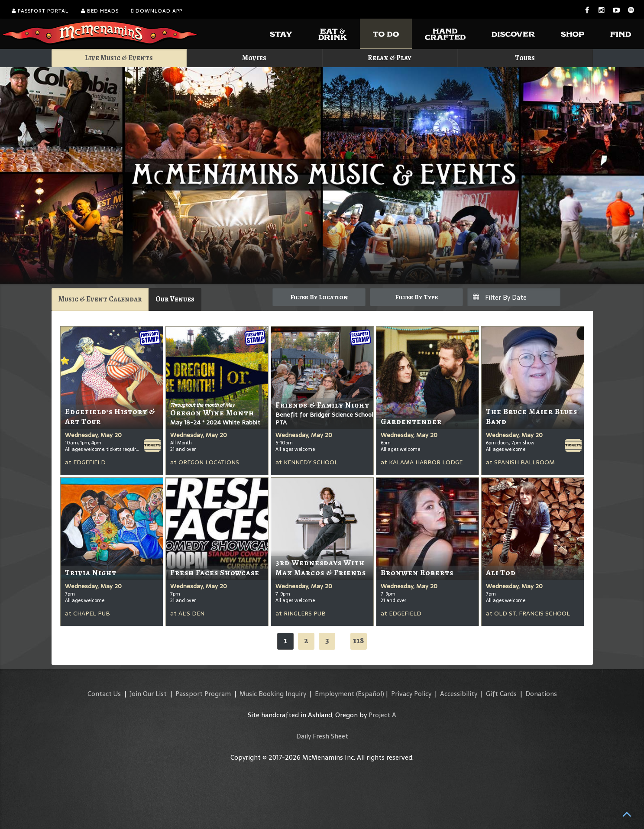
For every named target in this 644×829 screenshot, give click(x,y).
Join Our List (148, 694)
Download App (157, 11)
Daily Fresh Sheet (322, 736)
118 (359, 640)
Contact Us (104, 694)
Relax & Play (390, 58)
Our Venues (175, 299)
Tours (525, 58)
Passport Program (203, 694)
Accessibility (459, 694)
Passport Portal (40, 11)
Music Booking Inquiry (273, 694)
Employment (335, 694)
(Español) (370, 694)
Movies (254, 58)
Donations (541, 694)
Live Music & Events (119, 58)
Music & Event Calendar (100, 299)
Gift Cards (501, 694)
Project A (382, 715)
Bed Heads (100, 11)
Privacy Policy (411, 694)
